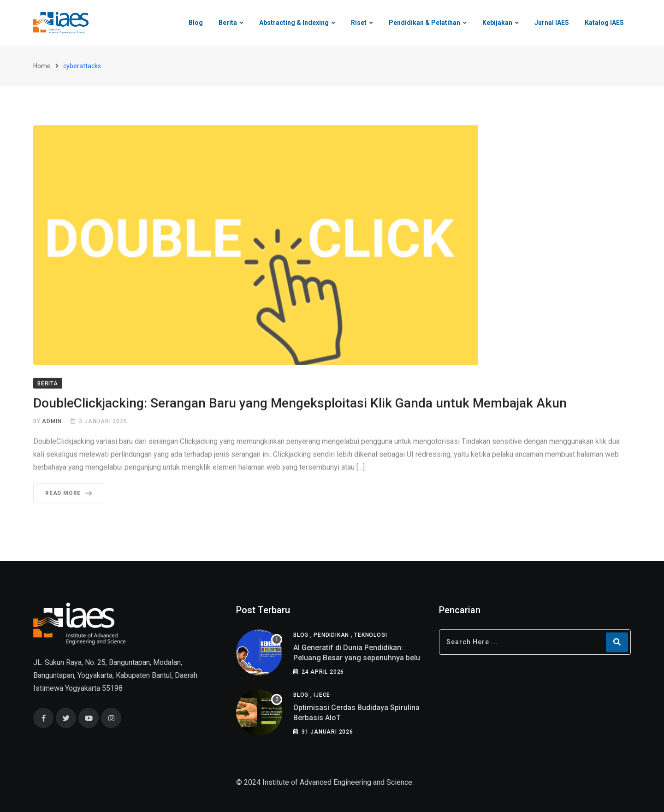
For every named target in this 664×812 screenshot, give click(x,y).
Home (42, 66)
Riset (359, 23)
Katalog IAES (604, 23)
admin (52, 423)
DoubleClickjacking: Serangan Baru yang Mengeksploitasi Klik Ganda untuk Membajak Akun (300, 405)
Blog (196, 23)
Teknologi (371, 635)
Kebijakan (497, 23)
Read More (70, 495)
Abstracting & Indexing (294, 23)
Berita (228, 23)
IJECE (322, 695)
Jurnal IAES (552, 23)
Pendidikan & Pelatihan (424, 23)
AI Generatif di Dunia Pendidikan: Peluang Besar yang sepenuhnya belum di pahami (360, 658)
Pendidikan (331, 635)
